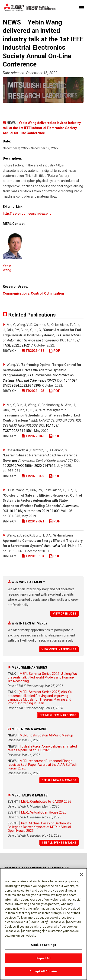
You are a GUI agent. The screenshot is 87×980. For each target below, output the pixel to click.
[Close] (81, 877)
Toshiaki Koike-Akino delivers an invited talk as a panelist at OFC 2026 (42, 748)
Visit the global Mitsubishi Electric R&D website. (36, 870)
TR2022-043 (33, 436)
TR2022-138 (33, 351)
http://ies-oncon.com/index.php (27, 214)
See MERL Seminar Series (58, 715)
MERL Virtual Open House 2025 (44, 812)
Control (37, 293)
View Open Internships (59, 649)
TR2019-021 (33, 521)
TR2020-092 (33, 476)
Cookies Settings (43, 947)
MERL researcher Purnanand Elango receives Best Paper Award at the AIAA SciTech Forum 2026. (42, 765)
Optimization (54, 293)
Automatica (70, 506)
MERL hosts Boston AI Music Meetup (46, 735)
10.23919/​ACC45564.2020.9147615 (29, 466)
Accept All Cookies (43, 974)
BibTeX (10, 351)
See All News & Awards (59, 780)
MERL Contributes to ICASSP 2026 (46, 802)
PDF (54, 351)
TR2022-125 (33, 391)
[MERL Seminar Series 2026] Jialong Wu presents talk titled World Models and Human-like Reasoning (42, 677)
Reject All (43, 960)
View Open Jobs (64, 614)
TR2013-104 (33, 556)
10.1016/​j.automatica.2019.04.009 (34, 511)
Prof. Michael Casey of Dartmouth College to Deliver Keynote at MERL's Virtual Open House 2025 (39, 827)
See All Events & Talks (59, 843)
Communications (16, 293)
